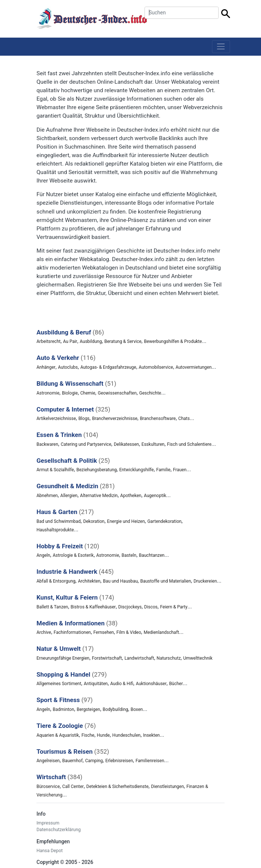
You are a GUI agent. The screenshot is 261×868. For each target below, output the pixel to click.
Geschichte (150, 393)
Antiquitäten (96, 684)
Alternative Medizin (99, 496)
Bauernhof (72, 761)
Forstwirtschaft (107, 658)
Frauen (180, 470)
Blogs (84, 419)
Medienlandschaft (161, 632)
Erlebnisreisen (119, 761)
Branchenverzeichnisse (115, 419)
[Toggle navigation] (221, 47)
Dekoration (94, 521)
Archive (44, 632)
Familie (163, 470)
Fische (88, 735)
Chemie (88, 393)
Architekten (89, 581)
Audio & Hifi (122, 684)
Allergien (69, 496)
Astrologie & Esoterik (73, 555)
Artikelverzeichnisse (56, 419)
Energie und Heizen (126, 521)
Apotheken (131, 496)
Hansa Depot (50, 851)
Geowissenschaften (117, 393)
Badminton (63, 709)
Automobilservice (156, 367)
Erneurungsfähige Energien (63, 658)
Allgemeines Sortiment (59, 684)
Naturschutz (169, 658)
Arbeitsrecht (48, 341)
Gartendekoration (165, 521)
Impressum (48, 823)
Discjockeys (130, 607)
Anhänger (46, 367)
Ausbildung (91, 341)
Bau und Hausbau (120, 581)
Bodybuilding (115, 709)
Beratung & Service (123, 341)
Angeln (43, 555)
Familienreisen (150, 761)
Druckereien (205, 581)
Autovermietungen (194, 367)
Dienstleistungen (168, 787)
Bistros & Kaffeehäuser (93, 607)
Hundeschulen (127, 735)
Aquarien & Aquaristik (58, 735)
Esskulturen (153, 444)
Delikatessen (126, 444)
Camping (94, 761)
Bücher (176, 684)
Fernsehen (104, 632)
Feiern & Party (174, 607)
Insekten (151, 735)
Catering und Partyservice (86, 444)
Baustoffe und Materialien (166, 581)
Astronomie (48, 393)
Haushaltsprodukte (55, 530)
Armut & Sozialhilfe (55, 470)
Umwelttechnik (198, 658)
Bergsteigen (88, 709)
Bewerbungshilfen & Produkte (173, 341)
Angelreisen (48, 761)
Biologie (70, 393)
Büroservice (48, 787)
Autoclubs (68, 367)
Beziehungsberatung (96, 470)
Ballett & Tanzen (52, 607)
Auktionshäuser (151, 684)
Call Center (73, 787)
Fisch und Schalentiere (189, 444)
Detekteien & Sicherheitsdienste (117, 787)
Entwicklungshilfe (136, 470)
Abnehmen (47, 496)
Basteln (129, 555)
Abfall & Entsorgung (56, 581)
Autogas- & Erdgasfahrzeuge (108, 367)
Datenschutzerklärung (59, 830)
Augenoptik (155, 496)
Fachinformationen (72, 632)
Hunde (103, 735)
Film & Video (129, 632)
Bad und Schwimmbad (59, 521)
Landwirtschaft (139, 658)
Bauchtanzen (152, 555)
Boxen (137, 709)
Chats (184, 419)
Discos (151, 607)
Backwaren (47, 444)
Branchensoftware (158, 419)
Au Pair (70, 341)
